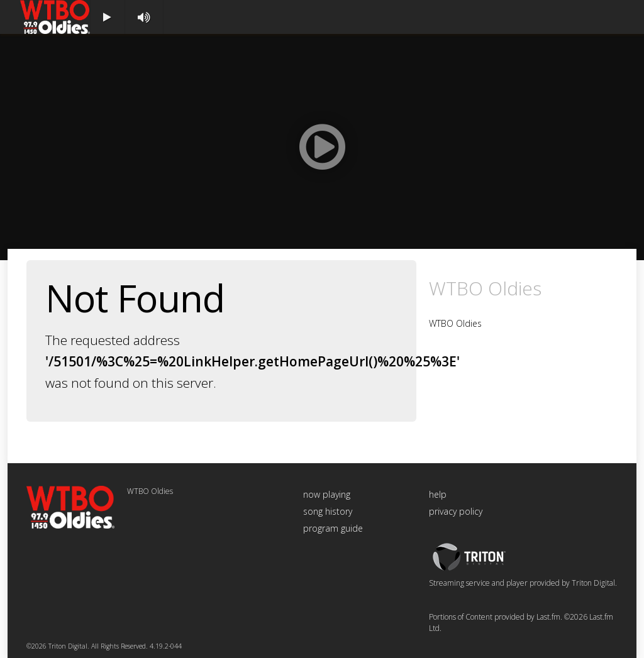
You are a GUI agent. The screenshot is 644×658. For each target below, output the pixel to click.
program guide (333, 528)
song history (328, 511)
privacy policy (456, 511)
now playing (327, 494)
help (438, 494)
